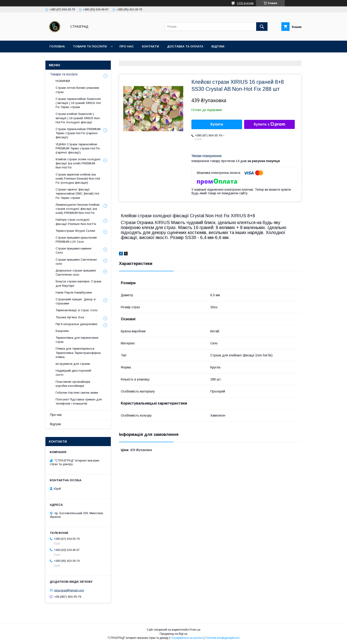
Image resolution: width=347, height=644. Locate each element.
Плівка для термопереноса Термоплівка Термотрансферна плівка (78, 353)
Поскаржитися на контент (187, 638)
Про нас (127, 46)
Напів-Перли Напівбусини (74, 292)
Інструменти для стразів (73, 364)
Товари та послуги (90, 46)
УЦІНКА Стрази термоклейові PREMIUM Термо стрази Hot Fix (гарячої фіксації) (78, 148)
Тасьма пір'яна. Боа (70, 317)
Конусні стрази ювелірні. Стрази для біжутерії (78, 283)
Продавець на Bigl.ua (173, 634)
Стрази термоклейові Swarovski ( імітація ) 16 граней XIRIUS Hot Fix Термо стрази (78, 103)
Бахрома (62, 331)
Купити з (269, 124)
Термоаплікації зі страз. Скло (77, 310)
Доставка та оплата (185, 46)
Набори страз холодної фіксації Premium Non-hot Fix (76, 222)
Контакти (150, 46)
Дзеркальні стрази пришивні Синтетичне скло (76, 273)
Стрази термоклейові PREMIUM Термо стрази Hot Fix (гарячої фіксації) (78, 133)
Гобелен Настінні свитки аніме (77, 393)
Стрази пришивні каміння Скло (73, 250)
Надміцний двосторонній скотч (73, 373)
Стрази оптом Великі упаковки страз (77, 90)
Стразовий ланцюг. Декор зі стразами (76, 301)
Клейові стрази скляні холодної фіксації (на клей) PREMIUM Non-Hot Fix (78, 163)
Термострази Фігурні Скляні (75, 231)
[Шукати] (262, 27)
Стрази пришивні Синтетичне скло (76, 262)
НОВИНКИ (63, 81)
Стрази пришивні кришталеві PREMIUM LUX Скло (76, 240)
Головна (57, 46)
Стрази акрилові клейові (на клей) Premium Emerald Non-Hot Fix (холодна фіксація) (78, 179)
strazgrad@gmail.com (69, 590)
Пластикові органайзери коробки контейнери (73, 384)
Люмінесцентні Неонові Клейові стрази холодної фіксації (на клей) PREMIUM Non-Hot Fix (78, 209)
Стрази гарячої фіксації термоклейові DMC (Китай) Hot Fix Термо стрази (77, 194)
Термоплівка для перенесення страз (77, 340)
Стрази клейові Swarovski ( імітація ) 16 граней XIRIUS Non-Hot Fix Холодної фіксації (78, 118)
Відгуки (218, 46)
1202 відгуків (245, 3)
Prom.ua (195, 630)
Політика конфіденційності (222, 638)
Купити (217, 124)
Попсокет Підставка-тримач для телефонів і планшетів (79, 401)
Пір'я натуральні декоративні (76, 324)
